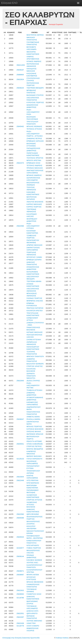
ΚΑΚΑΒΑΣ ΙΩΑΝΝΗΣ (34, 560)
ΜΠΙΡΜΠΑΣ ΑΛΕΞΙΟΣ (35, 301)
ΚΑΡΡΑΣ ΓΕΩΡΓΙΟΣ (34, 207)
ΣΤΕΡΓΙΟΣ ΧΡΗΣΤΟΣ (35, 366)
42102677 (20, 548)
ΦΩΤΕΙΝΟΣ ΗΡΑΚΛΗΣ (35, 434)
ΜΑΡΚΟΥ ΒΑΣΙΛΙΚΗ (34, 456)
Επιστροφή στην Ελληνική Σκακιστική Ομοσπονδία (21, 638)
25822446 (20, 480)
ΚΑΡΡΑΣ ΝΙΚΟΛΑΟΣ (34, 204)
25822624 (20, 79)
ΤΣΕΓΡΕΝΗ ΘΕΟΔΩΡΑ (35, 88)
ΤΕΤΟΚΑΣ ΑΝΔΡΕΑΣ (34, 165)
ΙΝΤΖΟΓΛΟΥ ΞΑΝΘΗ (34, 257)
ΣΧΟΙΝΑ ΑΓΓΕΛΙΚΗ (34, 340)
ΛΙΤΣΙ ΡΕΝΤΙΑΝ (32, 480)
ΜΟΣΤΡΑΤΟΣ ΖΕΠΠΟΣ (35, 35)
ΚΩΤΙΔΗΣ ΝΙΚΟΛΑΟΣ (35, 332)
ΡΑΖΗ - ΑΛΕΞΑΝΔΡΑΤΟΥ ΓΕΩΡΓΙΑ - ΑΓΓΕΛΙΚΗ (35, 134)
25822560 (20, 514)
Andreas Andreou (62, 638)
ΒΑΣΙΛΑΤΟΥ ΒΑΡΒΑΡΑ (35, 364)
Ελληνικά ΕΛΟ (9, 3)
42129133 (20, 459)
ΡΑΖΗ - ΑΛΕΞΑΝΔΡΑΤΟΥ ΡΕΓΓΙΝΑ (33, 385)
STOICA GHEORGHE (35, 444)
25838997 (20, 575)
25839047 (20, 419)
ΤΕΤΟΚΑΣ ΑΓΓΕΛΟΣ (34, 129)
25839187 (20, 70)
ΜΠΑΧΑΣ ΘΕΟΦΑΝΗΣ (35, 582)
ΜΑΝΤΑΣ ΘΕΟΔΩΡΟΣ (35, 449)
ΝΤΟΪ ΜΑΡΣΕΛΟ (33, 483)
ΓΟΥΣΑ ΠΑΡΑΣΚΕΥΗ (34, 459)
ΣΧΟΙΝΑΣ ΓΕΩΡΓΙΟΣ (34, 298)
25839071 (20, 571)
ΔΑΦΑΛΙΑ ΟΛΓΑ (32, 611)
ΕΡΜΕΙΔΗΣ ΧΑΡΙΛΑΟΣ (35, 141)
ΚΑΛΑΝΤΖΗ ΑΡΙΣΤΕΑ (35, 311)
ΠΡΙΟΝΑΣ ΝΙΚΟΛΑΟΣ (35, 168)
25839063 (20, 594)
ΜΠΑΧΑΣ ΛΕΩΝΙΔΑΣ (34, 126)
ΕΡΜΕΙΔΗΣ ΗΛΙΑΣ (33, 163)
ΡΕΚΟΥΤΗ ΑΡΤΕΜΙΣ (34, 441)
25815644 (20, 477)
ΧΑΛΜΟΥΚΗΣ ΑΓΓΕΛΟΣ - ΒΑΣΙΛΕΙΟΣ (32, 505)
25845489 (20, 518)
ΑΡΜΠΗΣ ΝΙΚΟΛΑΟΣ (34, 245)
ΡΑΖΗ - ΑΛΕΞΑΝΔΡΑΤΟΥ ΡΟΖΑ (33, 112)
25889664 (20, 75)
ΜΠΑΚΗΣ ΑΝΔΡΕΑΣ (34, 175)
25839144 (20, 556)
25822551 (20, 613)
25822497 (20, 617)
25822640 (20, 381)
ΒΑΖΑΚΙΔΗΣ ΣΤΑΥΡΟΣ (35, 95)
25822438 (20, 623)
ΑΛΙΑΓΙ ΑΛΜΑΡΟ (33, 626)
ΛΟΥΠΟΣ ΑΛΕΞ (32, 563)
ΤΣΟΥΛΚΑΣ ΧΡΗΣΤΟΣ (35, 158)
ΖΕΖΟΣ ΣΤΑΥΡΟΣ (33, 381)
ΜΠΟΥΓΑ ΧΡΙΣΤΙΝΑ (34, 160)
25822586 (20, 226)
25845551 (20, 444)
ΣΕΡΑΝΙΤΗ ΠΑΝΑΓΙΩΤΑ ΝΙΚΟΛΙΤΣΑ (31, 376)
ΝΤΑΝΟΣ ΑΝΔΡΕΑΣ (34, 61)
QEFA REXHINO (33, 514)
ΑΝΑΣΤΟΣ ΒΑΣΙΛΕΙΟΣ (35, 202)
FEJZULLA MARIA (33, 419)
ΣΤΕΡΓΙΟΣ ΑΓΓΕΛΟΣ (34, 500)
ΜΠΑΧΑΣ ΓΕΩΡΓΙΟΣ (34, 426)
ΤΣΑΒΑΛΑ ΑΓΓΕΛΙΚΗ (34, 390)
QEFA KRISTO (32, 613)
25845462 (20, 126)
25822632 (20, 590)
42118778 (20, 626)
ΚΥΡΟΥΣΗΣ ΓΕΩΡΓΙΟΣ (35, 102)
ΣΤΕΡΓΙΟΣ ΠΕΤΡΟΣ (34, 446)
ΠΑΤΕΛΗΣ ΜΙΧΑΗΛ (34, 432)
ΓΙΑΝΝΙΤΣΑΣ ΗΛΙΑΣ (34, 594)
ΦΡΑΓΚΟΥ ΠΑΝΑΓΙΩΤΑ (35, 356)
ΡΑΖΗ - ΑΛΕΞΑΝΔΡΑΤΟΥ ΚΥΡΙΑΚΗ (33, 226)
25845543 (20, 537)
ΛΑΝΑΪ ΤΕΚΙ (31, 623)
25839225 (20, 88)
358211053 (21, 65)
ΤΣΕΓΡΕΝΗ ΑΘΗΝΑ (34, 281)
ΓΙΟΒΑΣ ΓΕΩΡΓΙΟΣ (34, 548)
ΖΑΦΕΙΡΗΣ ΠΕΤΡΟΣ (34, 139)
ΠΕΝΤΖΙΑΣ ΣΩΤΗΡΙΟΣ (35, 308)
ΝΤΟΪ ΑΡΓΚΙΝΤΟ (33, 545)
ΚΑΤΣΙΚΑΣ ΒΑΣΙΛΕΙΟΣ (35, 429)
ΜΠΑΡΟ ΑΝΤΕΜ (33, 575)
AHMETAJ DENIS (33, 417)
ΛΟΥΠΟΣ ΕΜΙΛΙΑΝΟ (34, 621)
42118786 (20, 598)
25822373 (20, 163)
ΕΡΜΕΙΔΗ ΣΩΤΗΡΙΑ (34, 260)
